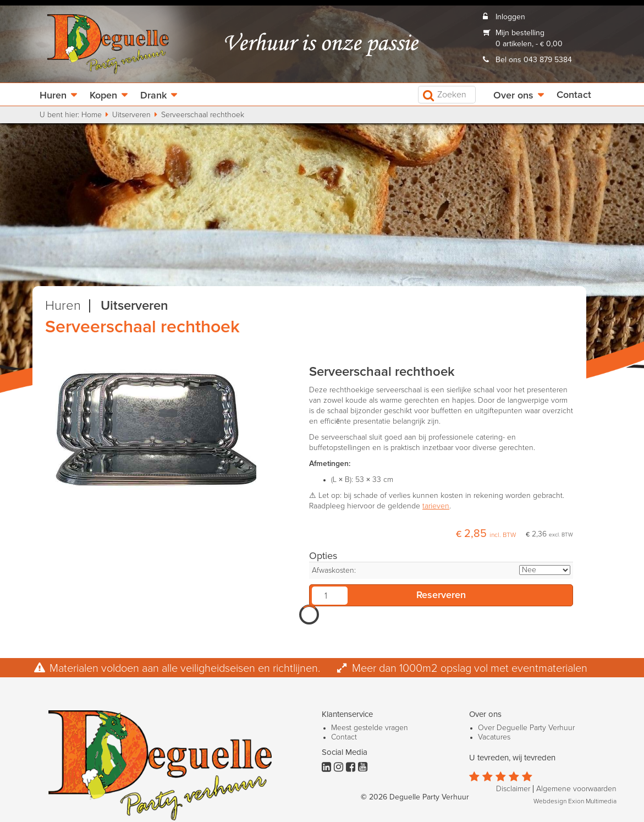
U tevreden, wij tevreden (512, 758)
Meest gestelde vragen (370, 728)
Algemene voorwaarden (576, 789)
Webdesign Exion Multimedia (575, 802)
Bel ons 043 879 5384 (534, 60)
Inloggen (510, 17)
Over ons (513, 96)
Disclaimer (513, 789)
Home (92, 115)
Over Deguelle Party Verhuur (526, 728)
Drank (153, 96)
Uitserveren (131, 115)
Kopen (103, 96)
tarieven (436, 506)
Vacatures (494, 737)
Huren (53, 96)
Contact (574, 95)
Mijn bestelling (520, 33)
